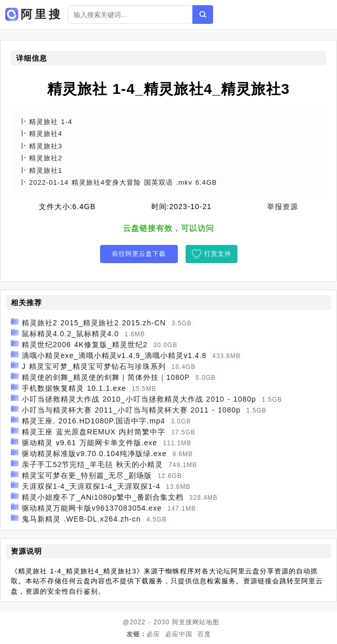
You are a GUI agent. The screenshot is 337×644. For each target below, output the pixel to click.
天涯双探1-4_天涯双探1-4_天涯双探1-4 (91, 486)
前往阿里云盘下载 (139, 254)
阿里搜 (182, 622)
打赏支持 (218, 254)
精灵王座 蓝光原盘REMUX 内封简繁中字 (94, 432)
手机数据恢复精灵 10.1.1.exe (74, 388)
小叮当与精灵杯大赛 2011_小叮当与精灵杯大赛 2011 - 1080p (131, 410)
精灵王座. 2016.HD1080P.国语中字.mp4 (94, 421)
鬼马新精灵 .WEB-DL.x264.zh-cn (81, 519)
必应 (153, 634)
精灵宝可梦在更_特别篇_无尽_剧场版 (87, 475)
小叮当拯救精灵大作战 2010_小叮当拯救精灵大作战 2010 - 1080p (139, 399)
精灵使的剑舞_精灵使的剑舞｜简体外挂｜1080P (106, 377)
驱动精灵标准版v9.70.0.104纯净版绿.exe (94, 454)
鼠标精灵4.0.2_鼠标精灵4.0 (70, 334)
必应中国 (179, 634)
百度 (204, 634)
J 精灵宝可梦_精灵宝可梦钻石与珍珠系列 (94, 366)
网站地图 (206, 622)
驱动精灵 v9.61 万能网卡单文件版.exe (90, 443)
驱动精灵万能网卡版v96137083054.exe (92, 508)
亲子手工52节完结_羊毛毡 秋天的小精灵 (92, 464)
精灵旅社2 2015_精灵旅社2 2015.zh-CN (94, 323)
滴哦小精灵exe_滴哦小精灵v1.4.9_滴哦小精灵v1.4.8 (114, 355)
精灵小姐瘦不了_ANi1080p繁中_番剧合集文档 (103, 497)
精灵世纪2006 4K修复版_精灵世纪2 (85, 345)
